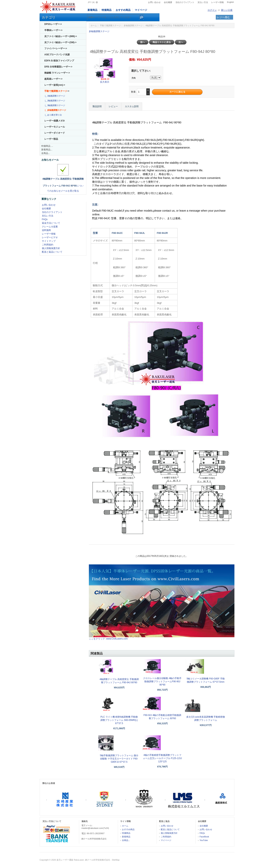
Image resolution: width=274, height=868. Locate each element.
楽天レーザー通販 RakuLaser (70, 860)
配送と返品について (52, 252)
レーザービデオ (50, 237)
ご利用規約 (48, 245)
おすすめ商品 (123, 10)
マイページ (141, 10)
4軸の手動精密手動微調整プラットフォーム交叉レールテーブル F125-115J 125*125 (162, 758)
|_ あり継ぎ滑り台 (53, 115)
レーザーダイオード (55, 133)
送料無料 (46, 230)
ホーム (94, 25)
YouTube (204, 840)
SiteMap (116, 860)
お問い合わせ (154, 2)
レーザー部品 (51, 139)
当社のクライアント (185, 2)
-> (57, 91)
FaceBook (204, 837)
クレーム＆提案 (50, 227)
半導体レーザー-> (53, 30)
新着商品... (47, 150)
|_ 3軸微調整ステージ (54, 105)
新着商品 (92, 10)
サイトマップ (49, 241)
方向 (134, 78)
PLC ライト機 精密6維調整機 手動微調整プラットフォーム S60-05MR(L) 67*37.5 (119, 720)
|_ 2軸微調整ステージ (54, 101)
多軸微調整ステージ (133, 25)
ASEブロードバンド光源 (57, 55)
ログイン (212, 10)
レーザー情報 (217, 2)
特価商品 (107, 10)
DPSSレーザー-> (53, 24)
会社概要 (168, 2)
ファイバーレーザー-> (56, 48)
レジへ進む (223, 17)
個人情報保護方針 (51, 248)
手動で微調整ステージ (110, 25)
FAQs (45, 219)
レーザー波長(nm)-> (55, 85)
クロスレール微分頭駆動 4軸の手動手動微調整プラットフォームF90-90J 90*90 (162, 682)
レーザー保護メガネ (55, 121)
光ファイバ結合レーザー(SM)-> (60, 42)
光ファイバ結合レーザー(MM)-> (61, 36)
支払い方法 (203, 2)
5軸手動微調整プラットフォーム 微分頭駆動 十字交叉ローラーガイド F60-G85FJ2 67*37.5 (119, 759)
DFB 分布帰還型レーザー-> (58, 67)
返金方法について (51, 223)
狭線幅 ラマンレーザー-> (57, 73)
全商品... (46, 153)
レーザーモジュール (55, 127)
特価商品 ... (47, 146)
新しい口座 (227, 10)
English (230, 2)
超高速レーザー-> (53, 79)
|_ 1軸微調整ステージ (54, 96)
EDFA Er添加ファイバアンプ (59, 61)
